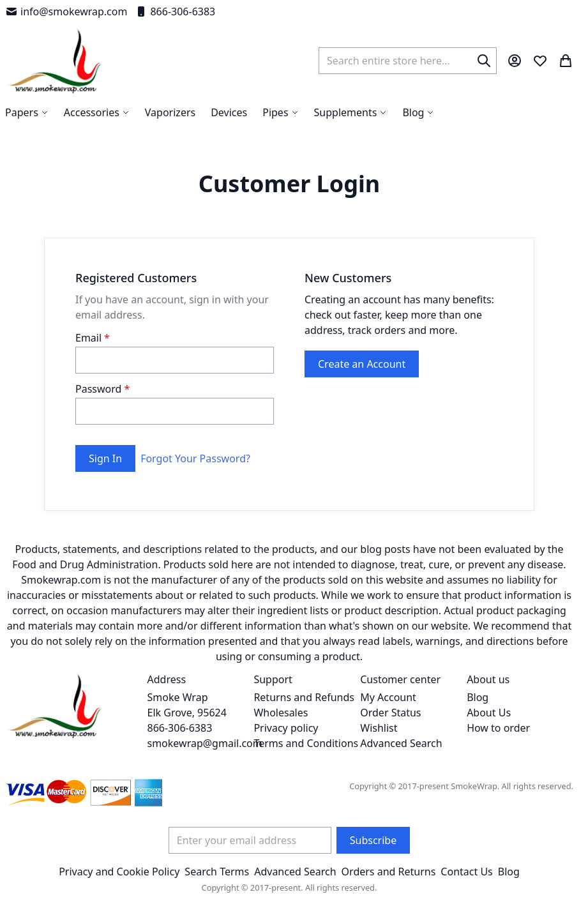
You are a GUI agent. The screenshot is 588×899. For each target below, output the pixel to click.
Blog (478, 697)
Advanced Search (401, 743)
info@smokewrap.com (66, 11)
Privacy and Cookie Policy (119, 872)
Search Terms (217, 872)
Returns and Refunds (304, 697)
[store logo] (55, 61)
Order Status (390, 713)
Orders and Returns (389, 872)
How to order (498, 728)
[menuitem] (418, 112)
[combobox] (408, 61)
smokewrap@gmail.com (205, 743)
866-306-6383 (175, 11)
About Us (489, 713)
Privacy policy (286, 728)
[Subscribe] (373, 840)
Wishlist (379, 728)
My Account (388, 697)
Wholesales (281, 713)
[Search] (484, 61)
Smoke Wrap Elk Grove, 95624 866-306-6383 (187, 713)
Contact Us (466, 872)
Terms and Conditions (306, 743)
